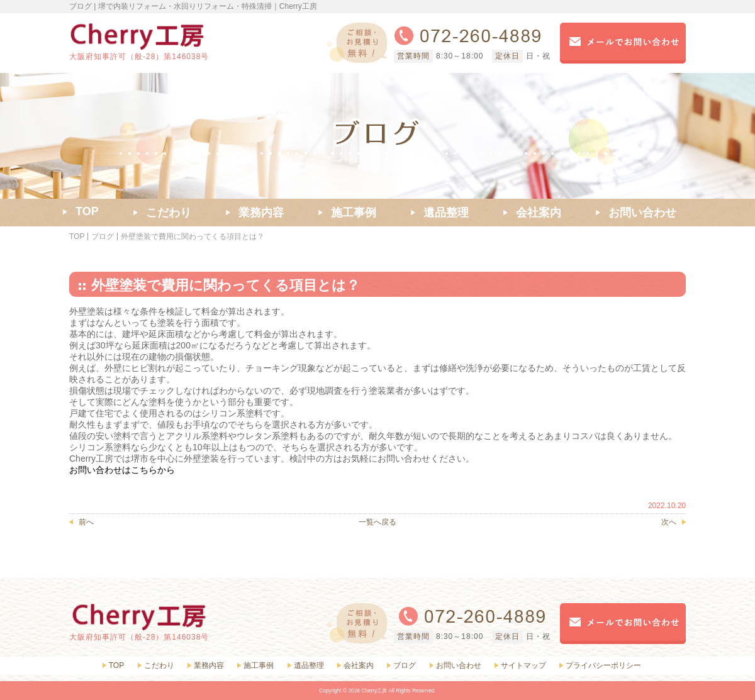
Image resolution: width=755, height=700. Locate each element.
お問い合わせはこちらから (122, 470)
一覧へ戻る (377, 522)
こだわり (159, 665)
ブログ (103, 236)
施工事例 (259, 665)
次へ (669, 522)
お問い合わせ (459, 665)
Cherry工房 (374, 691)
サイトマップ (523, 665)
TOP (77, 236)
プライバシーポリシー (603, 665)
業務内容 (209, 665)
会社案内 (359, 665)
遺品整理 (309, 665)
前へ (86, 522)
